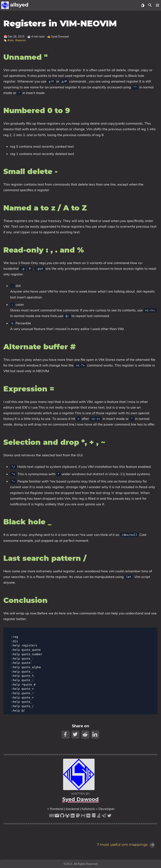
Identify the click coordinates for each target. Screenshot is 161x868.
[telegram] (104, 817)
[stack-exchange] (94, 817)
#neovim (21, 40)
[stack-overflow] (99, 817)
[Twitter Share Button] (76, 734)
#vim (11, 40)
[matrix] (83, 817)
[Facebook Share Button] (66, 734)
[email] (57, 817)
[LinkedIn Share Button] (95, 734)
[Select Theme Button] (143, 5)
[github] (62, 817)
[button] (157, 5)
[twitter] (109, 817)
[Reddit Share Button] (85, 734)
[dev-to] (52, 817)
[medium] (88, 817)
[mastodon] (78, 817)
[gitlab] (67, 817)
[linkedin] (73, 817)
